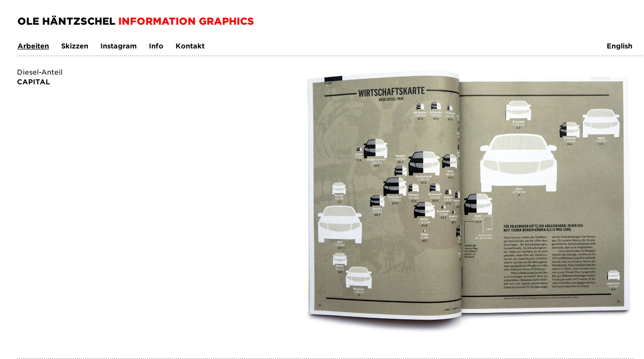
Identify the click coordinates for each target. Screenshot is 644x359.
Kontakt (190, 46)
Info (156, 46)
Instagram (119, 46)
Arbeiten (33, 46)
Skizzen (75, 46)
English (620, 46)
